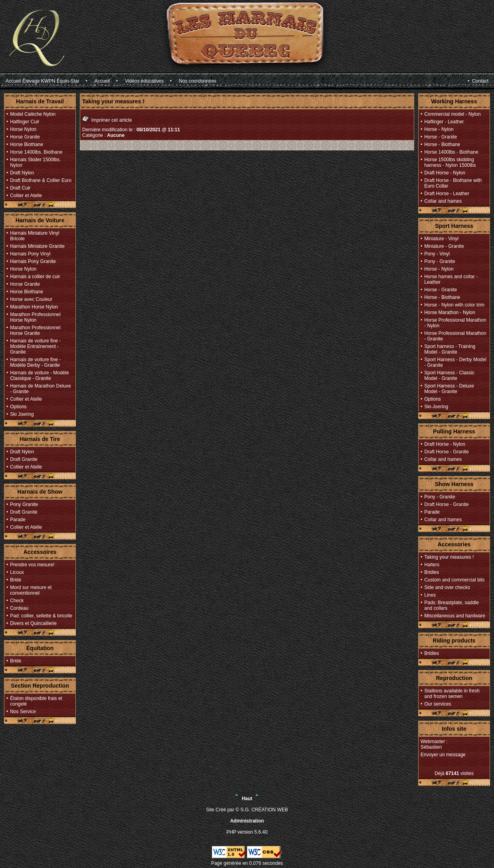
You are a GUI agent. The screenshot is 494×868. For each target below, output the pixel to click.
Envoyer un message (443, 755)
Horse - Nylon (439, 129)
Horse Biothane (27, 144)
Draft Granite (24, 459)
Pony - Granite (440, 261)
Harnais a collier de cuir (35, 277)
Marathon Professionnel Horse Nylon (35, 317)
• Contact (478, 81)
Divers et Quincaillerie (33, 623)
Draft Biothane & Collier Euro (41, 180)
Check (17, 601)
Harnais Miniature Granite (37, 246)
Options (18, 407)
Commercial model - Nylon (452, 114)
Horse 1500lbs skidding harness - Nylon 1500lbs (450, 162)
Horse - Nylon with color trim (454, 305)
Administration (247, 821)
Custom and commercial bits (454, 580)
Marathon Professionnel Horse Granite (35, 330)
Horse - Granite (441, 137)
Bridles (432, 572)
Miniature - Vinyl (441, 239)
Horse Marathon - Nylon (450, 312)
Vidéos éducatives (144, 81)
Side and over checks (447, 587)
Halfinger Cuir (25, 122)
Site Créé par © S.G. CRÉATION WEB (247, 810)
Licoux (17, 572)
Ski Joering (22, 414)
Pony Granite (24, 504)
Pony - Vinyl (437, 254)
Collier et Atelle (26, 196)
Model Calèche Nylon (33, 114)
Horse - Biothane (442, 144)
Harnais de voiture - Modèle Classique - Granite (39, 376)
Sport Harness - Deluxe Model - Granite (449, 389)
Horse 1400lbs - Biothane (451, 152)
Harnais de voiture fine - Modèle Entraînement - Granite (35, 346)
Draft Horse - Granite (446, 452)
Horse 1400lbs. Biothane (36, 152)
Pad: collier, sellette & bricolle (41, 616)
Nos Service (23, 712)
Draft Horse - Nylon (445, 173)
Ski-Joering (436, 407)
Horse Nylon (23, 129)
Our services (438, 704)
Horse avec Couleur (31, 299)
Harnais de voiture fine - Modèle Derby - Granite (35, 362)
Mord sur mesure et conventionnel (31, 590)
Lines (430, 595)
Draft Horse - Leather (447, 194)
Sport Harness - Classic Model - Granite (449, 376)
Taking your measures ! (449, 557)
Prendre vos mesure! (32, 565)
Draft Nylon (22, 173)
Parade (18, 520)
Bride (16, 580)
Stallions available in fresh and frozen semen (452, 694)
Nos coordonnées (198, 81)
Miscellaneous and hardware (455, 616)
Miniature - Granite (444, 246)
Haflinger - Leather (444, 122)
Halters (432, 565)
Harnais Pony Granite (33, 261)
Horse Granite (25, 137)
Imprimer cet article (107, 119)
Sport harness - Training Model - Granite (450, 349)
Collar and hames (443, 201)
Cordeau (19, 608)
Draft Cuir (20, 188)
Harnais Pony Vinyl (30, 254)
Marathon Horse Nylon (34, 307)
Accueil (102, 81)
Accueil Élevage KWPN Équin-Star (42, 81)
